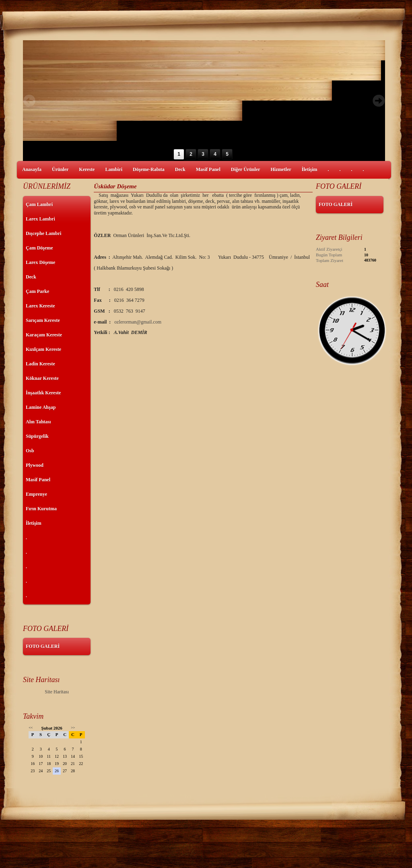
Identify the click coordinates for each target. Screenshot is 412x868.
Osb (30, 451)
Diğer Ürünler (246, 169)
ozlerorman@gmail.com (138, 322)
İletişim (310, 169)
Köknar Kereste (42, 378)
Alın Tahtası (38, 422)
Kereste (87, 169)
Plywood (35, 465)
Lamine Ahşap (41, 407)
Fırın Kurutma (41, 509)
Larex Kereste (40, 306)
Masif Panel (208, 169)
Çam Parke (37, 291)
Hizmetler (281, 169)
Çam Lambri (39, 204)
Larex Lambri (40, 219)
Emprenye (36, 494)
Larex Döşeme (40, 262)
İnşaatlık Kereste (43, 393)
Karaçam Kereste (44, 335)
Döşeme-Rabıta (149, 169)
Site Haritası (57, 692)
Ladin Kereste (40, 364)
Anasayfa (32, 169)
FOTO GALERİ (43, 646)
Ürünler (60, 169)
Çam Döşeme (39, 248)
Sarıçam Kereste (43, 320)
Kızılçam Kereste (43, 349)
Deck (180, 169)
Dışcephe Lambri (43, 233)
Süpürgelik (37, 436)
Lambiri (114, 169)
